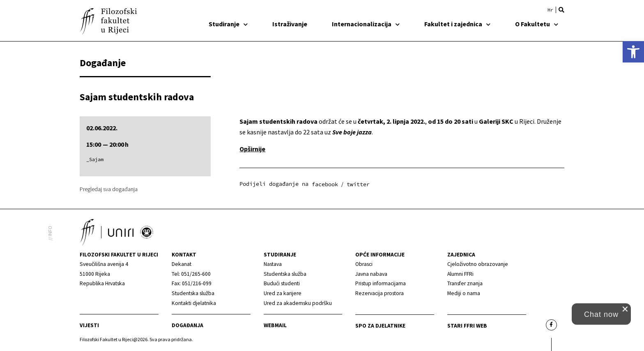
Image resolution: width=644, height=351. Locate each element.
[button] (561, 10)
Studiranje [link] (228, 24)
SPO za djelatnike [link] (380, 326)
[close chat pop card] (625, 309)
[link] (633, 52)
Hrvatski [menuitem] (550, 10)
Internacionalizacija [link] (366, 24)
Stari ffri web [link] (467, 326)
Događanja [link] (187, 325)
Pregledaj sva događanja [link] (109, 189)
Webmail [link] (275, 325)
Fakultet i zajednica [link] (457, 24)
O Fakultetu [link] (537, 24)
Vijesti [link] (89, 325)
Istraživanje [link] (290, 24)
